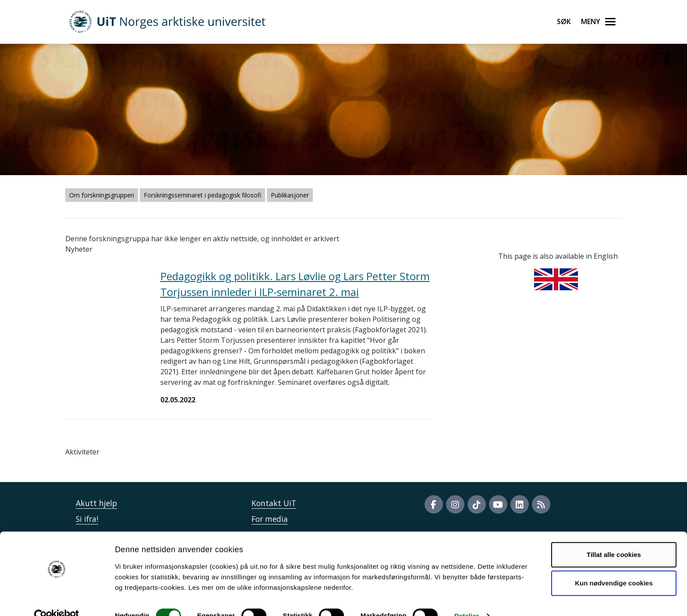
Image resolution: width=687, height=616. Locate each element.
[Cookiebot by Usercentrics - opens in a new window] (57, 599)
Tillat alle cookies (614, 537)
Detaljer (467, 599)
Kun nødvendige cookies (614, 566)
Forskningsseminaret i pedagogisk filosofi (202, 195)
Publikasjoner (290, 195)
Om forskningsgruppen (102, 195)
